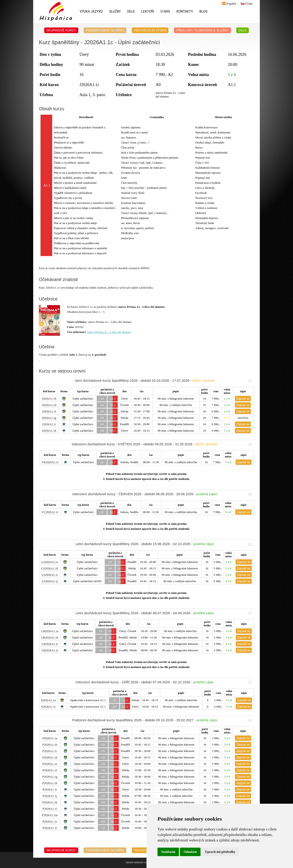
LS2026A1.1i (50, 575)
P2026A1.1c (50, 751)
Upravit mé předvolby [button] (220, 852)
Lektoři (148, 11)
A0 (102, 399)
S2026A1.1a (48, 700)
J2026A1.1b (49, 399)
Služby (115, 11)
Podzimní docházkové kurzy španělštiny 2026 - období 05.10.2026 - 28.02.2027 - (162, 720)
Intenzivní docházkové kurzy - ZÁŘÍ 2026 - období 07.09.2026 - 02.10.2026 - (164, 682)
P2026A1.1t (50, 828)
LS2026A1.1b (50, 568)
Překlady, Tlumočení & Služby (202, 30)
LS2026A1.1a (50, 562)
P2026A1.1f (50, 770)
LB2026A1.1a (50, 631)
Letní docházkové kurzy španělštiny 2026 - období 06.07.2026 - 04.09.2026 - (164, 613)
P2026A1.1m (50, 815)
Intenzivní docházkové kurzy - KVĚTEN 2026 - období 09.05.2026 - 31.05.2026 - (162, 444)
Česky (246, 4)
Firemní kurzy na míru (105, 30)
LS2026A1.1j (50, 581)
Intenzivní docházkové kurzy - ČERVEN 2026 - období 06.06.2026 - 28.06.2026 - (162, 494)
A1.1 (113, 399)
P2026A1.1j (50, 796)
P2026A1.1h (50, 783)
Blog (203, 11)
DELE (131, 11)
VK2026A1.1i (50, 462)
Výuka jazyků (91, 11)
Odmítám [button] (190, 852)
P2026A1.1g (50, 777)
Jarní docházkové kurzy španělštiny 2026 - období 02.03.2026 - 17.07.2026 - (163, 380)
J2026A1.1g (49, 418)
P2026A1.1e (50, 764)
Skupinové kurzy (61, 30)
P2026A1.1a (50, 738)
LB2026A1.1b (50, 637)
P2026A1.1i (50, 789)
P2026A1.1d (50, 757)
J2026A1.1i (49, 424)
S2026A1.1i (48, 707)
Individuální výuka (150, 30)
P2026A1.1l (50, 809)
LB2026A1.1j (50, 650)
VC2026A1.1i (50, 512)
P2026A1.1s (50, 821)
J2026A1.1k (49, 431)
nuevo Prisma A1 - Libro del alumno (109, 332)
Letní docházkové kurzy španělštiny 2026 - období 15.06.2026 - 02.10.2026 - (164, 544)
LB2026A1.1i (50, 644)
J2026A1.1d (49, 405)
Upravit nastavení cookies (139, 862)
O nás (165, 11)
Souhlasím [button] (168, 852)
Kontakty (185, 11)
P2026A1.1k (50, 802)
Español (228, 4)
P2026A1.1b (50, 745)
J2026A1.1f (49, 411)
